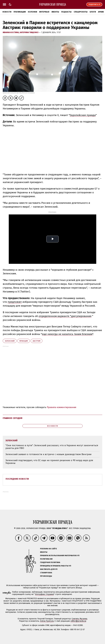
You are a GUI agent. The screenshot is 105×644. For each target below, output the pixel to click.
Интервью (44, 12)
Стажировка (46, 573)
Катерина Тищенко (29, 32)
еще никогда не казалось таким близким (67, 334)
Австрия (37, 341)
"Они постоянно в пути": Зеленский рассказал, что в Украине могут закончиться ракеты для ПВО (52, 447)
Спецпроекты (81, 12)
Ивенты (55, 12)
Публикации (20, 12)
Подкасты (66, 12)
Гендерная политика (50, 562)
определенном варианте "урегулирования (65, 316)
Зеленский (10, 341)
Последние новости (17, 479)
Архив (101, 12)
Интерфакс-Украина (44, 594)
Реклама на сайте (48, 549)
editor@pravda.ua (78, 621)
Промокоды (46, 576)
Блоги (93, 12)
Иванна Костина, (11, 32)
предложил (15, 302)
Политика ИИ (46, 559)
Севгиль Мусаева (79, 619)
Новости (7, 12)
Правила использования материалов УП (60, 555)
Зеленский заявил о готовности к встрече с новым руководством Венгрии (48, 454)
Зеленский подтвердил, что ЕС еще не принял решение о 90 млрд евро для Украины (49, 462)
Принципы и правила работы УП (56, 566)
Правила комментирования (62, 407)
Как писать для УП (49, 569)
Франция (24, 341)
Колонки (32, 12)
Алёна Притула (47, 621)
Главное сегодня (13, 418)
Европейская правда (83, 115)
